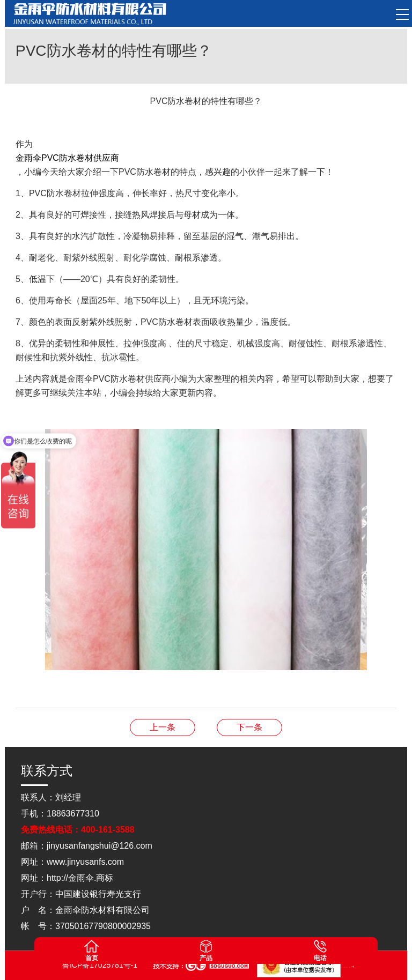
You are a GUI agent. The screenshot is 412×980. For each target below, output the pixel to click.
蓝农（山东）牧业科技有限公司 (353, 966)
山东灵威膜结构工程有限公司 (350, 966)
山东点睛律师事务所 (342, 966)
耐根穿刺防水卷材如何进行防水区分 (249, 727)
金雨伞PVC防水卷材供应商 (67, 158)
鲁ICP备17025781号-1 (101, 965)
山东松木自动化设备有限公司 (345, 966)
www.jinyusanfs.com (85, 862)
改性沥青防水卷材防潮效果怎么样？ (163, 727)
